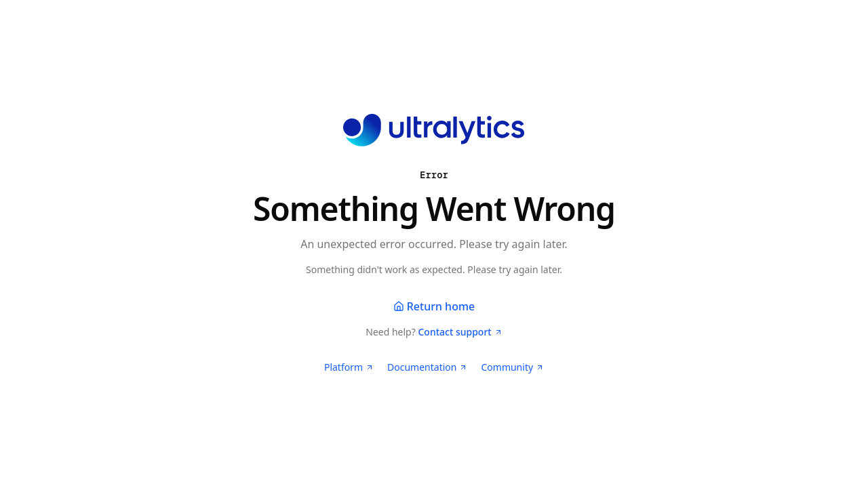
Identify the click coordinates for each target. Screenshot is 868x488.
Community (512, 367)
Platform (349, 367)
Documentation (427, 367)
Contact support (460, 332)
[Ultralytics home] (434, 130)
